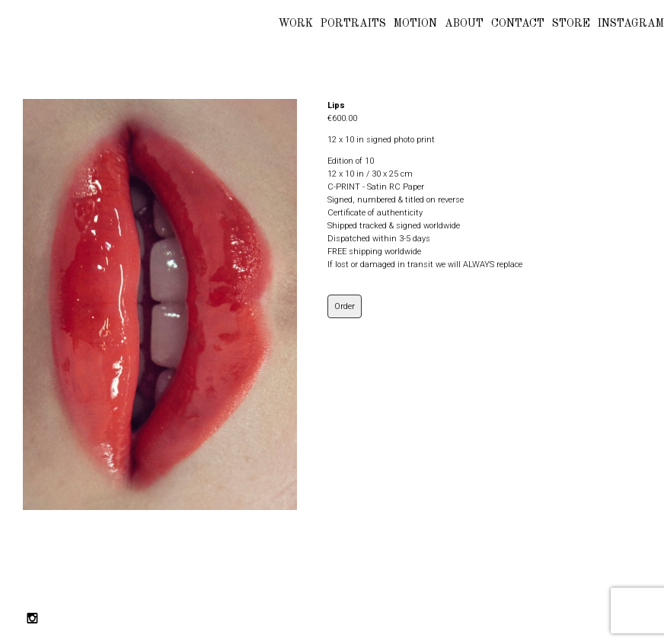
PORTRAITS (353, 24)
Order (345, 306)
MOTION (415, 24)
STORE (571, 24)
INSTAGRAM (631, 24)
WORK (296, 24)
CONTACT (518, 24)
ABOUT (464, 24)
